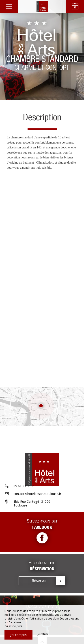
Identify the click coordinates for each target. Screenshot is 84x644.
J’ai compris (18, 635)
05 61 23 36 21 (24, 486)
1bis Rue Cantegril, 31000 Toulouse (32, 503)
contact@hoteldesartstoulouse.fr (37, 494)
